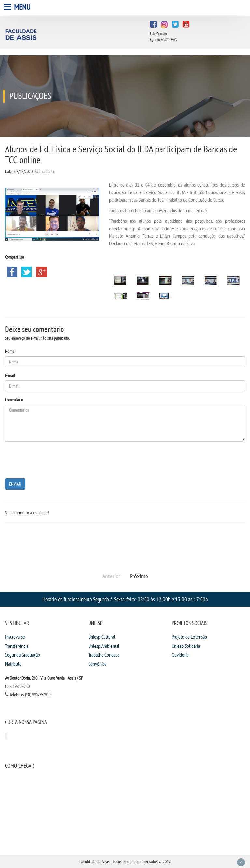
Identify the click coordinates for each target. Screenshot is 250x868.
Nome (10, 351)
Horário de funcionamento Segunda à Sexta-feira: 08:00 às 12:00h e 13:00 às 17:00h (125, 599)
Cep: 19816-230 (17, 686)
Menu (18, 7)
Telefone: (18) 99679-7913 (28, 694)
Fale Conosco (159, 34)
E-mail (10, 376)
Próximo (139, 576)
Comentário (14, 400)
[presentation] (54, 459)
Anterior (111, 576)
